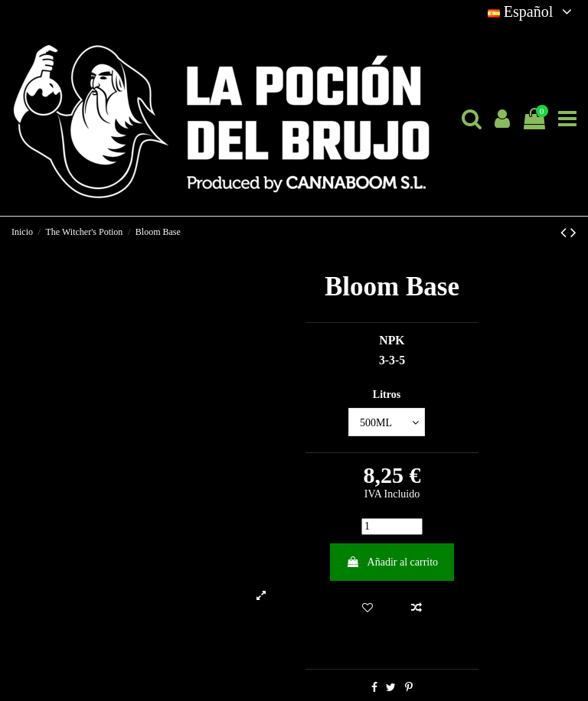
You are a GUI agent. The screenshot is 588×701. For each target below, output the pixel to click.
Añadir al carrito (392, 562)
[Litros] (387, 422)
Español (532, 11)
